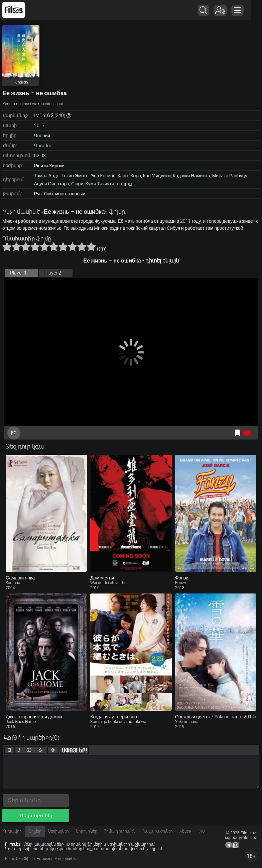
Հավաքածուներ (158, 831)
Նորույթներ (86, 831)
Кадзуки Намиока (191, 176)
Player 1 (18, 273)
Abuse (185, 831)
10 (91, 246)
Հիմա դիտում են (120, 831)
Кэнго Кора (129, 176)
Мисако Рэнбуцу (230, 176)
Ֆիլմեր (35, 831)
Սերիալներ (58, 831)
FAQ (201, 831)
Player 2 (53, 273)
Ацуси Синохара (52, 184)
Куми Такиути (100, 184)
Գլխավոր (13, 831)
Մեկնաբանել (36, 816)
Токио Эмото (75, 176)
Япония (42, 136)
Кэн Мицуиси (157, 176)
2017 (39, 126)
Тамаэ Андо (47, 176)
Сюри (77, 184)
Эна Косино (103, 176)
